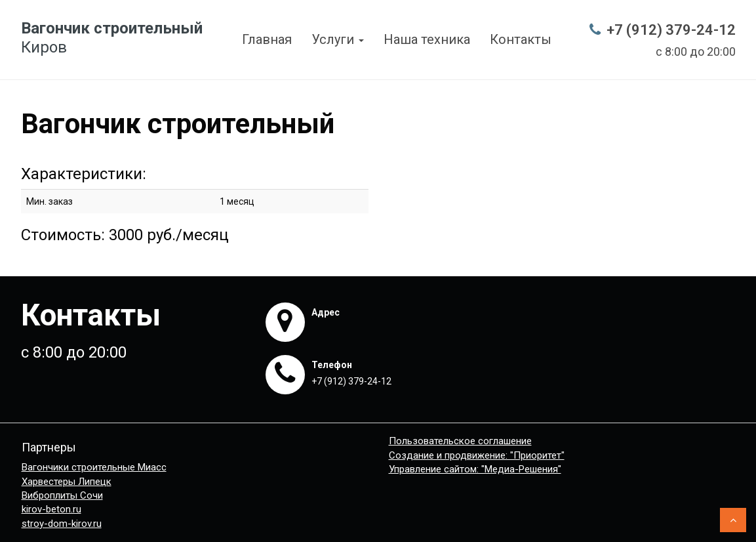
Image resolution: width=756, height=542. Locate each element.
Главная (267, 39)
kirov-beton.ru (51, 509)
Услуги (338, 39)
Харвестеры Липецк (67, 482)
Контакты (521, 39)
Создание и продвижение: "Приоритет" (477, 455)
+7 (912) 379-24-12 (671, 30)
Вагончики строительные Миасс (94, 467)
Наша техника (427, 39)
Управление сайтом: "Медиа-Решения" (475, 469)
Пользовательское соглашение (460, 441)
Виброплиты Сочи (62, 495)
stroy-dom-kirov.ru (62, 524)
